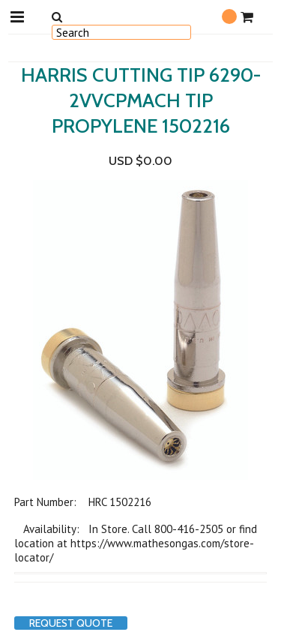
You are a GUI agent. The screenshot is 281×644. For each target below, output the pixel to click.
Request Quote (71, 623)
